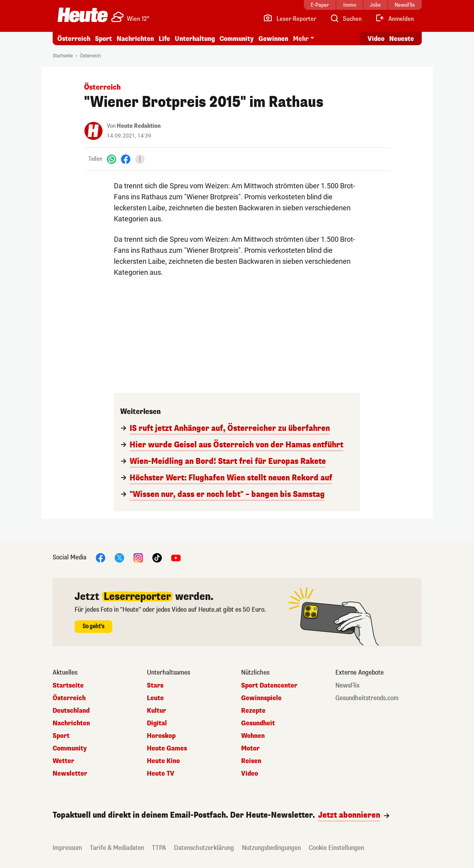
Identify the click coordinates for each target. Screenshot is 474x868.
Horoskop (161, 736)
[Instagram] (138, 557)
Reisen (251, 761)
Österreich (74, 39)
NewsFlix (348, 686)
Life (164, 39)
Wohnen (253, 736)
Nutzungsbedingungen (271, 848)
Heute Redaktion (139, 126)
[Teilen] (140, 159)
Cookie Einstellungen (336, 848)
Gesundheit (258, 723)
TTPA (159, 848)
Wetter (63, 761)
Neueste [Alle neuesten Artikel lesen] (402, 39)
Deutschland (71, 711)
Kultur (156, 711)
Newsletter (70, 774)
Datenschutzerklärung (204, 848)
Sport (103, 39)
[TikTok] (157, 557)
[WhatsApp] (112, 159)
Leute (155, 698)
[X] (119, 557)
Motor (250, 748)
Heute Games (167, 748)
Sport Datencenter (269, 686)
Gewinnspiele (261, 698)
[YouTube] (176, 557)
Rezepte (253, 711)
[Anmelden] (394, 19)
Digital (157, 723)
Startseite (63, 56)
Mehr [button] (301, 39)
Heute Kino (163, 761)
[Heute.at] (83, 15)
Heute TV (161, 774)
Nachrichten (135, 39)
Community (237, 39)
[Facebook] (126, 159)
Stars (155, 686)
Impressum (67, 848)
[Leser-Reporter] (290, 19)
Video (250, 774)
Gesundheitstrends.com (367, 698)
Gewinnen (273, 39)
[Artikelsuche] (346, 19)
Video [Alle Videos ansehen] (376, 39)
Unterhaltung (195, 39)
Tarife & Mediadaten (117, 848)
